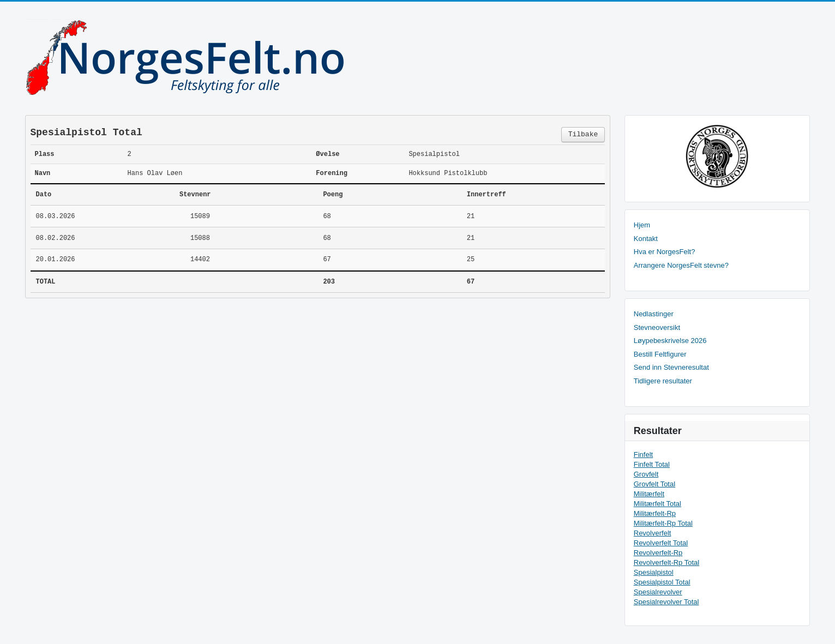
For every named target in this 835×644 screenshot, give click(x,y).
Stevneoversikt (657, 327)
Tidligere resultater (663, 381)
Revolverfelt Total (661, 543)
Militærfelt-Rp (655, 513)
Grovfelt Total (654, 484)
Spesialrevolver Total (666, 602)
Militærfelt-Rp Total (663, 523)
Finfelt (643, 455)
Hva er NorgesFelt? (665, 252)
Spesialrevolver (658, 592)
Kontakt (646, 239)
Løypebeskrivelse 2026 (670, 341)
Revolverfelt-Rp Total (666, 562)
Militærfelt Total (657, 504)
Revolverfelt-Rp (658, 553)
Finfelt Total (652, 464)
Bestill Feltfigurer (660, 354)
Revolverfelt (653, 533)
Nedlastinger (654, 314)
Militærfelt (649, 494)
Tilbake (583, 134)
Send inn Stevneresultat (671, 367)
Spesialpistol (654, 572)
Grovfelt (646, 474)
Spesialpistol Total (662, 582)
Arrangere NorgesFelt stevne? (681, 265)
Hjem (642, 225)
